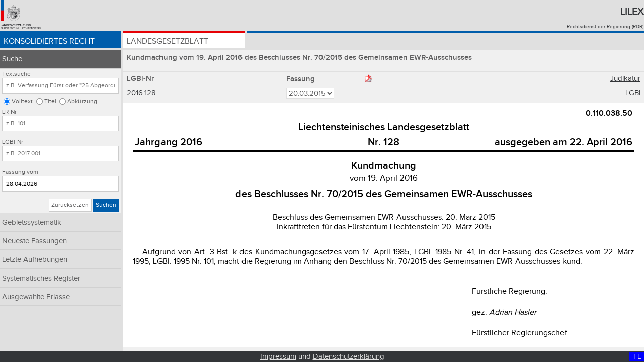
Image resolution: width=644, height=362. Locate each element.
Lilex (632, 12)
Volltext (22, 101)
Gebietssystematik (32, 222)
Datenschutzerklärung (349, 357)
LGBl (633, 93)
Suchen (106, 205)
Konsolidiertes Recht (49, 41)
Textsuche (16, 74)
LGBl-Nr (13, 142)
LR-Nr (9, 112)
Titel (50, 101)
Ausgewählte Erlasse (36, 297)
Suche (12, 59)
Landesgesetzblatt (168, 41)
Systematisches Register (41, 278)
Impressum (278, 357)
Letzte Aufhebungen (35, 260)
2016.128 (141, 93)
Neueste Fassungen (34, 241)
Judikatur (625, 79)
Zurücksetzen (70, 205)
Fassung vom (20, 172)
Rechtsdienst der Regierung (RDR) (605, 27)
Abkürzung (82, 101)
